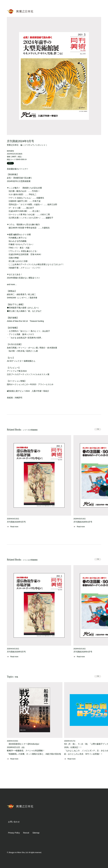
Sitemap (36, 833)
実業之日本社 (13, 145)
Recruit (26, 833)
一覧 (98, 429)
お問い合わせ (14, 822)
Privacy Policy (14, 833)
